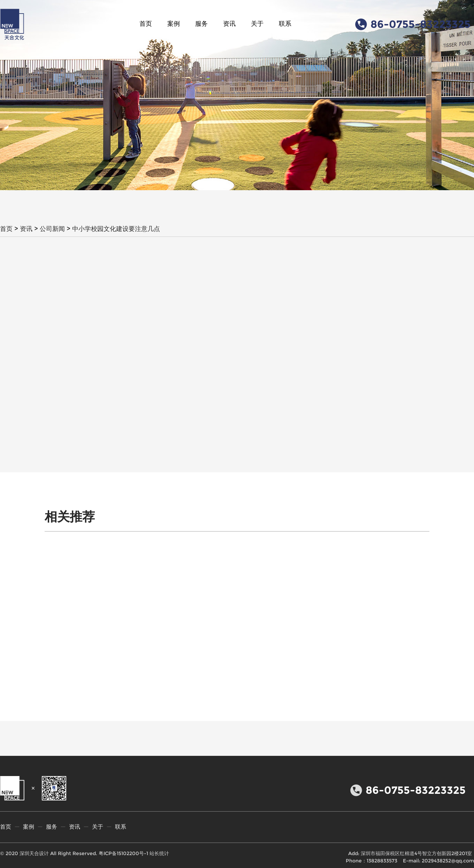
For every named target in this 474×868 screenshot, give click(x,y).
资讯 (229, 24)
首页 (146, 24)
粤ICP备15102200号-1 (123, 853)
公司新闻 (52, 229)
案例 (174, 24)
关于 (257, 24)
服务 (201, 24)
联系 (285, 24)
